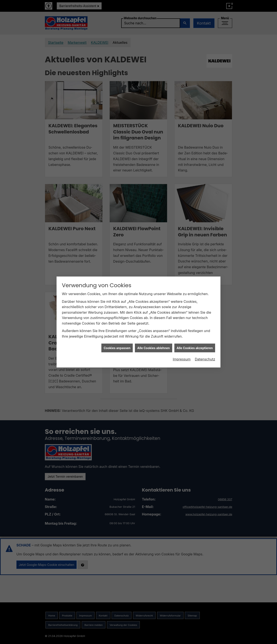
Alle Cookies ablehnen (153, 317)
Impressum (182, 328)
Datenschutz (205, 328)
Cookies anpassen (117, 317)
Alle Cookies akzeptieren (195, 317)
